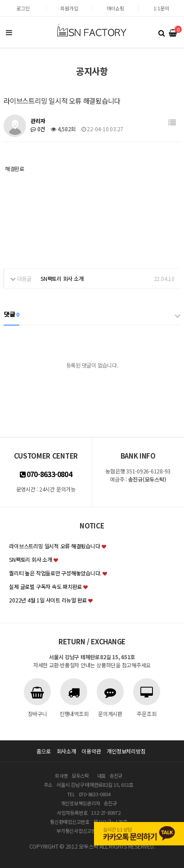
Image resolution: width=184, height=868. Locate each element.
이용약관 (91, 751)
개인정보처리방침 (126, 751)
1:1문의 (161, 8)
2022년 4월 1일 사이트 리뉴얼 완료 (48, 600)
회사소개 (66, 751)
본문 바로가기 (0, 0)
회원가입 (69, 8)
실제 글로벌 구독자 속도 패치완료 (45, 586)
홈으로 (44, 751)
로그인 (23, 8)
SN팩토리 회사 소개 (62, 278)
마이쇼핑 (115, 8)
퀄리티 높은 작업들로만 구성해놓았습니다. (55, 573)
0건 (38, 129)
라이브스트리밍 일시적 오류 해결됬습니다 (54, 546)
